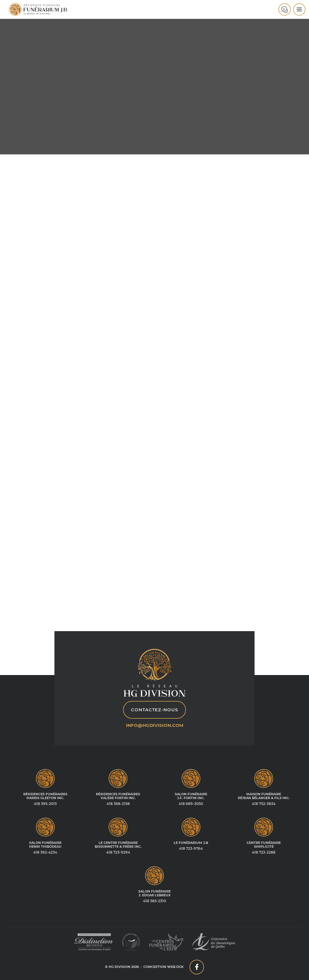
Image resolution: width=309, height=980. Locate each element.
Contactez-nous (154, 710)
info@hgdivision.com (155, 726)
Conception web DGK (163, 967)
